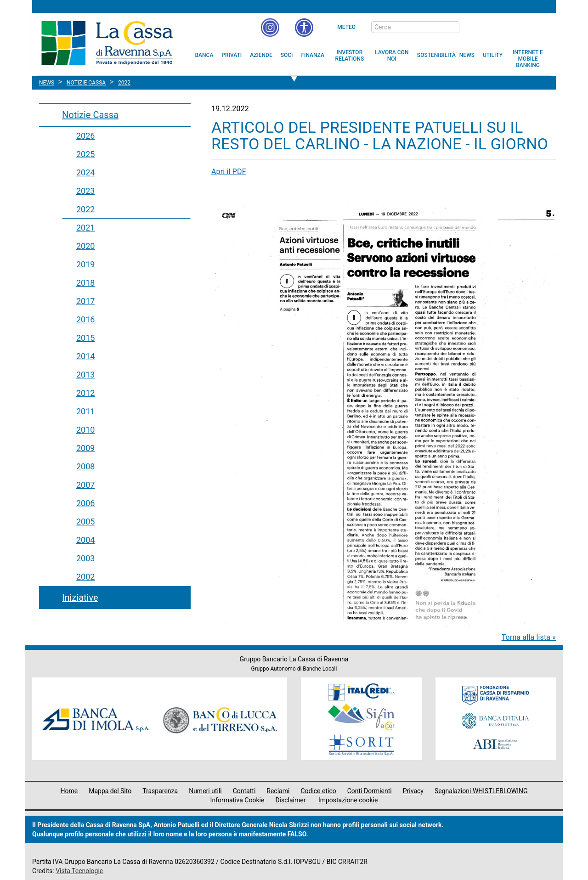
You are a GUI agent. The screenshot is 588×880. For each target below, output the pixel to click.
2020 (85, 246)
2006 (85, 503)
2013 (85, 375)
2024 (85, 172)
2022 (85, 209)
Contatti (244, 791)
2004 (85, 540)
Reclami (278, 791)
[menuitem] (204, 55)
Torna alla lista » (529, 637)
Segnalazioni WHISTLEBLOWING (481, 791)
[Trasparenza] (517, 27)
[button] (304, 28)
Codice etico (318, 791)
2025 (85, 154)
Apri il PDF (229, 172)
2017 (85, 301)
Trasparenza (160, 791)
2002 (85, 577)
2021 (85, 228)
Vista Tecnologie (79, 871)
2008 (85, 466)
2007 (85, 485)
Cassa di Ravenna (107, 43)
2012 (85, 393)
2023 (85, 191)
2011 (85, 411)
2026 (85, 136)
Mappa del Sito (110, 791)
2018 (85, 283)
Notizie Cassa (90, 115)
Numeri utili (205, 791)
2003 (85, 558)
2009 (85, 448)
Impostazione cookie (348, 800)
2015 (85, 338)
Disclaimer (290, 800)
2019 (85, 264)
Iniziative (80, 598)
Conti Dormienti (370, 791)
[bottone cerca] (471, 28)
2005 (85, 522)
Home (69, 791)
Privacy (413, 791)
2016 (85, 319)
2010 (85, 430)
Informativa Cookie (237, 800)
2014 (85, 356)
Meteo (346, 27)
